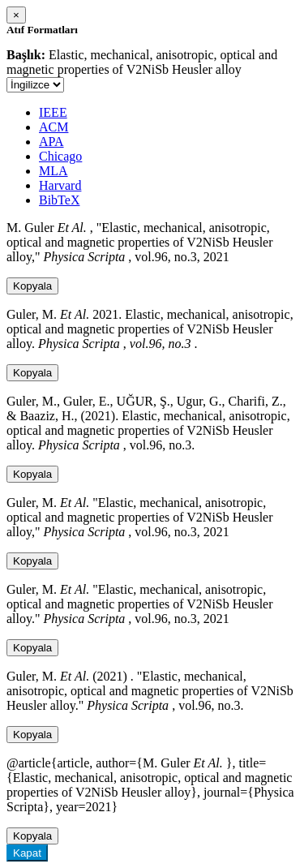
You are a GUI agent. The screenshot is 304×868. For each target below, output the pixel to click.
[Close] (16, 15)
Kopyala (32, 286)
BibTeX (59, 200)
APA (51, 142)
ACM (54, 127)
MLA (54, 171)
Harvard (60, 185)
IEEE (53, 112)
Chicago (60, 156)
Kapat (27, 853)
